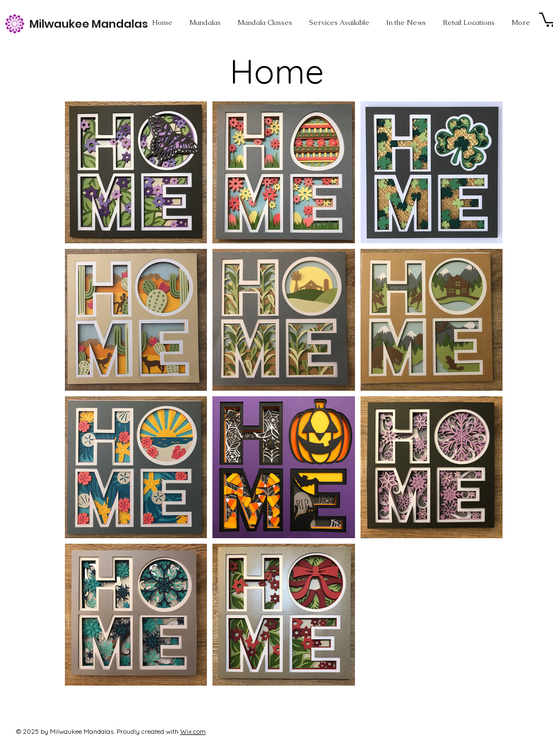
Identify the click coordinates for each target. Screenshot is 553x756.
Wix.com (193, 731)
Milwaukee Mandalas (89, 24)
